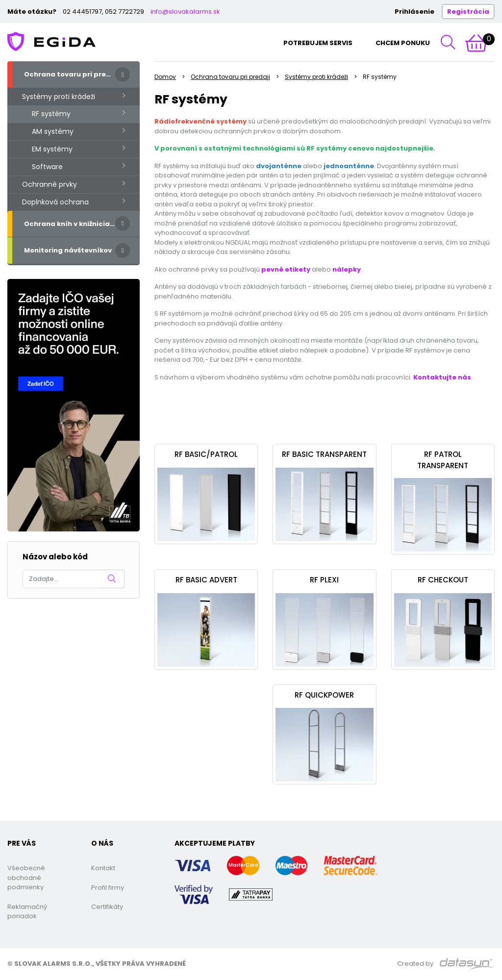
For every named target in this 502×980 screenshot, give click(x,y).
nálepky (347, 269)
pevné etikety (286, 269)
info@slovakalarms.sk (185, 12)
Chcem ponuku (403, 43)
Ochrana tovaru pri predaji (72, 74)
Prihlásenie (414, 12)
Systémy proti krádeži (59, 97)
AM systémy (53, 131)
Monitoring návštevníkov (68, 250)
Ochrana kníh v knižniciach (71, 224)
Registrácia (468, 12)
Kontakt (103, 868)
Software (47, 167)
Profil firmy (108, 888)
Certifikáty (107, 907)
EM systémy (52, 149)
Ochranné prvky (50, 184)
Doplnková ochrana (55, 202)
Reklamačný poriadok (27, 912)
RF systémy (51, 114)
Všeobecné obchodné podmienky (26, 878)
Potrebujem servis (318, 43)
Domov (165, 77)
